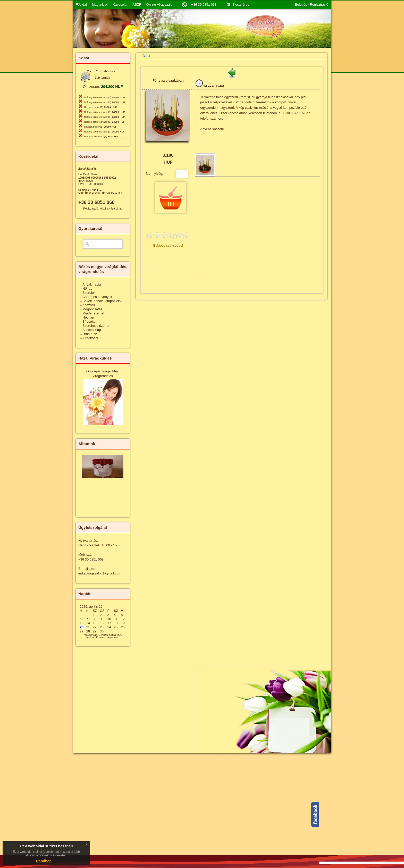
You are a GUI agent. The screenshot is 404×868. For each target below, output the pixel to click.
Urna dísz (90, 334)
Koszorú (89, 305)
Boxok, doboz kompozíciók (102, 301)
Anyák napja (92, 284)
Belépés (301, 5)
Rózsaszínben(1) (100, 107)
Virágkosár (90, 338)
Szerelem (90, 293)
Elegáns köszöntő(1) (102, 136)
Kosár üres (241, 5)
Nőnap (87, 289)
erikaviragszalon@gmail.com (100, 573)
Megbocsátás (92, 309)
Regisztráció (319, 5)
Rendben (44, 861)
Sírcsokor (90, 322)
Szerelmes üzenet (96, 326)
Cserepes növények (97, 297)
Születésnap (92, 330)
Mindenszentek (94, 313)
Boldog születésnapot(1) (105, 97)
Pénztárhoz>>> (105, 71)
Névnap (88, 317)
